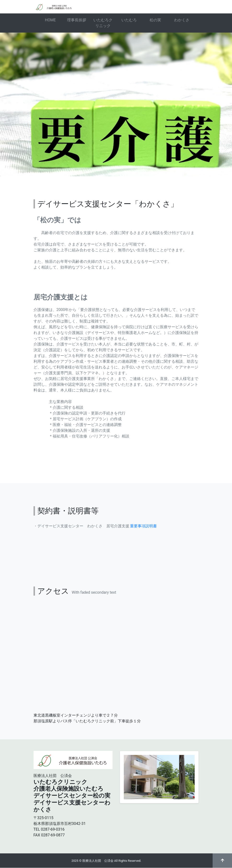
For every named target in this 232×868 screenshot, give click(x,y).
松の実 (155, 20)
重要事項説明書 (143, 526)
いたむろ (129, 20)
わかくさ (182, 20)
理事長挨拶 (77, 20)
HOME (50, 20)
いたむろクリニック (103, 23)
